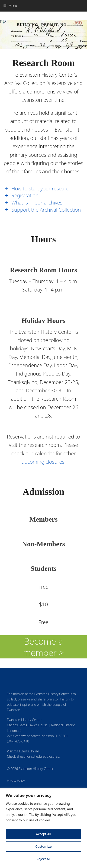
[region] (43, 828)
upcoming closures (43, 462)
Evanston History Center (43, 16)
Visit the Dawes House (23, 751)
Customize (43, 846)
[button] (10, 6)
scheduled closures (45, 756)
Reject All (43, 859)
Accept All (43, 834)
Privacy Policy (16, 781)
